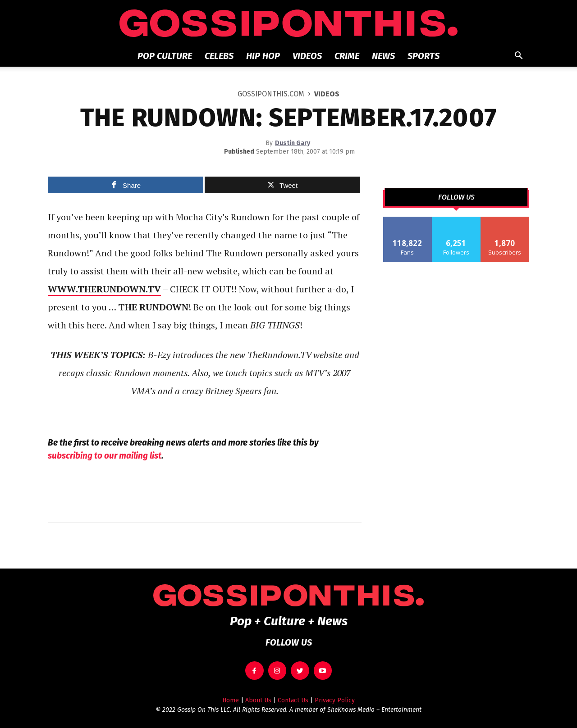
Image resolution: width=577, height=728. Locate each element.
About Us (258, 700)
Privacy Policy (335, 700)
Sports (424, 56)
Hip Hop (263, 56)
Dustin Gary (293, 143)
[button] (518, 57)
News (383, 56)
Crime (347, 56)
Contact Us (293, 700)
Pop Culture (165, 56)
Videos (307, 56)
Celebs (219, 56)
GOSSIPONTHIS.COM (271, 94)
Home (231, 700)
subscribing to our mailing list (105, 456)
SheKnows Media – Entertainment (374, 710)
